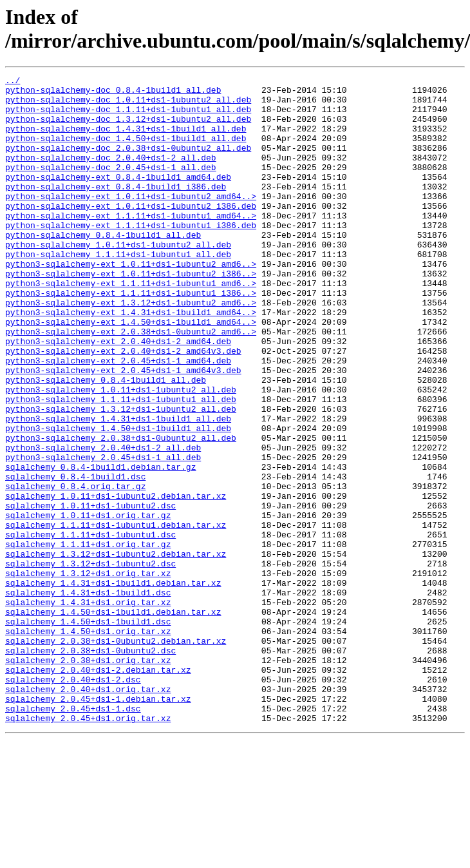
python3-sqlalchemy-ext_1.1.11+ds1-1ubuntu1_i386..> (131, 337)
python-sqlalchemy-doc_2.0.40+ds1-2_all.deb (111, 175)
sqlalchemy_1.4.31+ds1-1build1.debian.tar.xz (113, 685)
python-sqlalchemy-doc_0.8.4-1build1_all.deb (113, 93)
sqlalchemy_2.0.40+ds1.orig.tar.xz (88, 813)
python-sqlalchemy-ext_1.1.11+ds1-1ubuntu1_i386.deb (131, 256)
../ (13, 82)
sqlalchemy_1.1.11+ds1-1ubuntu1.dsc (90, 627)
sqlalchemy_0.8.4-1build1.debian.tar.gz (100, 546)
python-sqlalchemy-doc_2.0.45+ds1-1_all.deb (111, 186)
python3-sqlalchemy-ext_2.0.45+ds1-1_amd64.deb (118, 418)
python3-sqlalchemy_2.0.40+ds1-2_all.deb (103, 523)
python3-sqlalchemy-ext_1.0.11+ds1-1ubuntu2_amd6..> (131, 302)
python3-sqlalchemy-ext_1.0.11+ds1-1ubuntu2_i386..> (131, 314)
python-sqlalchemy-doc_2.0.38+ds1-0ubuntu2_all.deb (128, 163)
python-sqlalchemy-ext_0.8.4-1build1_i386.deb (116, 209)
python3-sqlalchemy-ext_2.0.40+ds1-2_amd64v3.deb (123, 407)
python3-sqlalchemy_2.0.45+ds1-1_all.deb (103, 534)
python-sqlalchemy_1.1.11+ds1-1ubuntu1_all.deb (118, 291)
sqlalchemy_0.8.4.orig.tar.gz (75, 569)
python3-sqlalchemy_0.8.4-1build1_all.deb (106, 441)
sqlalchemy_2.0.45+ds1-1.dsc (73, 836)
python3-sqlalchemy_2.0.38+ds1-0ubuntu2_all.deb (121, 511)
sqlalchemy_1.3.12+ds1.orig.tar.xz (88, 673)
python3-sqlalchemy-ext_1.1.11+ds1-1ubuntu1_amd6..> (131, 325)
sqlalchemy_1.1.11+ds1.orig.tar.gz (88, 639)
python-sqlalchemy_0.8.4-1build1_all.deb (103, 267)
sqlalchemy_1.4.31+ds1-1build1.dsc (88, 697)
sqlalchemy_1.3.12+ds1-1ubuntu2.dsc (90, 662)
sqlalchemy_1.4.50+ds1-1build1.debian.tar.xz (113, 720)
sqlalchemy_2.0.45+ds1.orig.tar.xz (88, 847)
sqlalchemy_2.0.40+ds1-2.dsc (73, 801)
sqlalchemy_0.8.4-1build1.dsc (75, 557)
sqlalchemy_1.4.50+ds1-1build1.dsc (88, 731)
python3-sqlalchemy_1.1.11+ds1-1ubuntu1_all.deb (121, 465)
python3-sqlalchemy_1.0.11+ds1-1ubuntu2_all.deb (121, 453)
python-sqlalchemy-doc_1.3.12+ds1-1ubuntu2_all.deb (128, 128)
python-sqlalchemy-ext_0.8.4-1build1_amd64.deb (118, 198)
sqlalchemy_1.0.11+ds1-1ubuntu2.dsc (90, 592)
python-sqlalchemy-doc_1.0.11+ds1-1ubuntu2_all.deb (128, 105)
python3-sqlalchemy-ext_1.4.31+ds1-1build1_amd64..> (131, 360)
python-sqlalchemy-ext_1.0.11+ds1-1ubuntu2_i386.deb (131, 233)
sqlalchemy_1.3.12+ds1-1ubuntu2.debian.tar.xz (116, 650)
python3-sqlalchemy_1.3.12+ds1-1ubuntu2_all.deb (121, 476)
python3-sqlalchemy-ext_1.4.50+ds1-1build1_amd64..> (131, 372)
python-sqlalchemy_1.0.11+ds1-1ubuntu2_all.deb (118, 279)
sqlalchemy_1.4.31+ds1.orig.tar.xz (88, 708)
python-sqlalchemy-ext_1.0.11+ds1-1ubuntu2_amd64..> (131, 221)
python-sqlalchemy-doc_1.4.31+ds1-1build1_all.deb (126, 140)
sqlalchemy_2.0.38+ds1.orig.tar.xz (88, 778)
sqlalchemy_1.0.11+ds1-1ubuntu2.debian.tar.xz (116, 581)
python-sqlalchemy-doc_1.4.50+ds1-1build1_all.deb (126, 151)
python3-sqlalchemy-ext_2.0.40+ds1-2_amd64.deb (118, 395)
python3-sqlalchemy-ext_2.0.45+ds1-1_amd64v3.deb (123, 430)
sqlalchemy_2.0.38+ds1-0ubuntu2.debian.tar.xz (116, 755)
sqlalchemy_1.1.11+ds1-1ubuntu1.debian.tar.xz (116, 615)
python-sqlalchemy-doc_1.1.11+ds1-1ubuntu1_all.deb (128, 117)
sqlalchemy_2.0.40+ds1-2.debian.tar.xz (98, 789)
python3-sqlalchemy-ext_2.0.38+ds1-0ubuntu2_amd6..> (131, 383)
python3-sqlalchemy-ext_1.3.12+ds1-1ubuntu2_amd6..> (131, 349)
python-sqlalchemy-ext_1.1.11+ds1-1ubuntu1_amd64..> (131, 244)
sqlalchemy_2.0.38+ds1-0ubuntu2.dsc (90, 766)
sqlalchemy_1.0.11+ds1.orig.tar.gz (88, 604)
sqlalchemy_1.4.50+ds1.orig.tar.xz (88, 743)
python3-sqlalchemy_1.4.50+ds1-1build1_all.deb (118, 499)
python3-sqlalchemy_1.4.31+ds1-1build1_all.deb (118, 488)
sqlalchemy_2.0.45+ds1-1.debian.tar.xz (98, 824)
